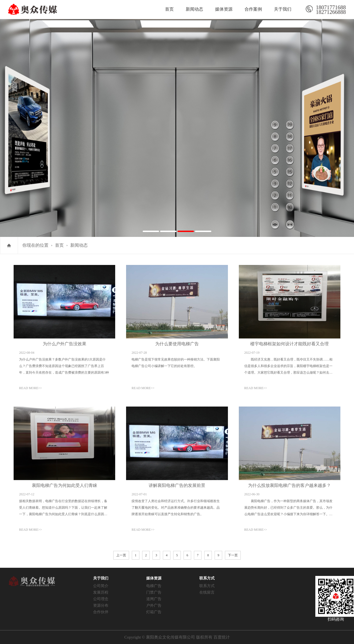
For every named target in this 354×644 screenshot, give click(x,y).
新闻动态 (194, 9)
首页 (169, 9)
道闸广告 (154, 599)
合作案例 (253, 9)
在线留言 (207, 592)
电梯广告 (154, 586)
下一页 (233, 555)
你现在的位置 (35, 245)
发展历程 (101, 592)
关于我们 (283, 9)
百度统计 (222, 637)
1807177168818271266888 (331, 9)
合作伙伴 (101, 612)
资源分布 (101, 605)
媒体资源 (224, 9)
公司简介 (101, 586)
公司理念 (101, 599)
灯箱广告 (154, 612)
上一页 (121, 555)
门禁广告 (154, 592)
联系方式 (207, 586)
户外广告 (154, 605)
